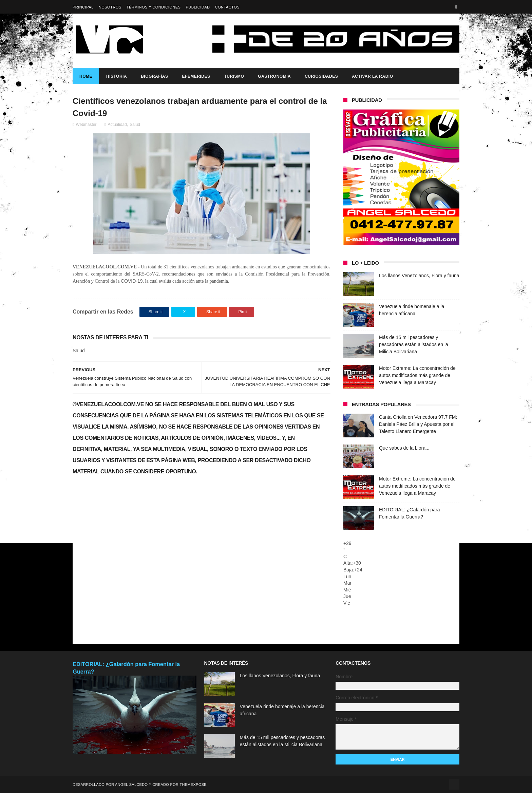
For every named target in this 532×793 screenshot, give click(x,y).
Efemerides (196, 76)
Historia (117, 76)
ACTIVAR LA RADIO (372, 76)
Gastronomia (274, 76)
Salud (135, 125)
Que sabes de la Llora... (404, 448)
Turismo (234, 76)
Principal (83, 7)
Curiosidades (321, 76)
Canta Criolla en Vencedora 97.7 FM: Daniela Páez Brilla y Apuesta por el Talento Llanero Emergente (418, 424)
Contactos (227, 7)
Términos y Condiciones (154, 7)
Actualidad (117, 125)
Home (86, 76)
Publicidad (198, 7)
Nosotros (110, 7)
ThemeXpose (193, 785)
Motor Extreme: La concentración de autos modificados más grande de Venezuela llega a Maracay (417, 375)
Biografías (154, 76)
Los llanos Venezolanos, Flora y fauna (419, 276)
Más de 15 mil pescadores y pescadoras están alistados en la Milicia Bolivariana (414, 344)
